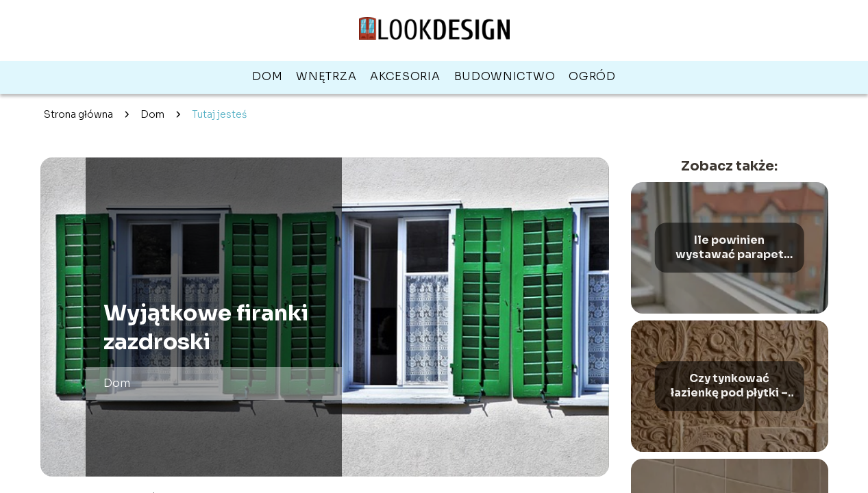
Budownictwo (505, 76)
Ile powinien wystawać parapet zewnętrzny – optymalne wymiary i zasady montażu (730, 248)
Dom (267, 76)
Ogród (592, 76)
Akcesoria (405, 76)
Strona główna (78, 114)
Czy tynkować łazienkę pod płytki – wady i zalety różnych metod (730, 386)
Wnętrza (326, 76)
